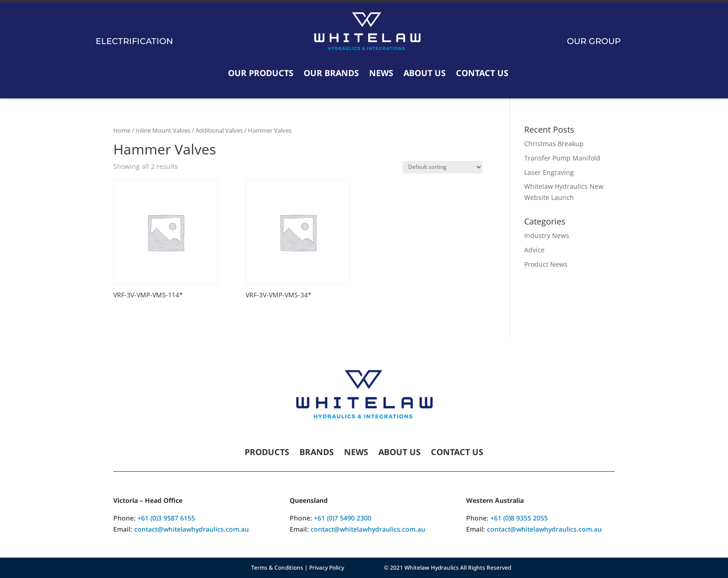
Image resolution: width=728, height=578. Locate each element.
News (381, 73)
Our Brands (331, 73)
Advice (534, 250)
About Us (425, 73)
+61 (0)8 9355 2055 (519, 518)
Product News (546, 264)
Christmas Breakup (554, 144)
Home (122, 130)
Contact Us (482, 73)
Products (267, 453)
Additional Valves (219, 130)
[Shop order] (442, 167)
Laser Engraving (549, 172)
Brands (317, 453)
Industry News (547, 235)
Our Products (261, 73)
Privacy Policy (327, 568)
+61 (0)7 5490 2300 (343, 518)
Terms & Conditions (277, 568)
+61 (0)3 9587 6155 (166, 518)
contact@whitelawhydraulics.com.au (192, 529)
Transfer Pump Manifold (562, 158)
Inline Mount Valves (163, 130)
